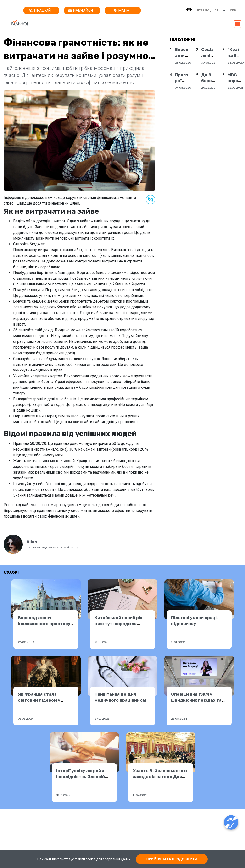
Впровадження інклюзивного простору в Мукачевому (44, 624)
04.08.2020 (183, 88)
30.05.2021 (209, 63)
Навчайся (81, 10)
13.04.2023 (140, 795)
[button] (232, 10)
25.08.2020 (236, 63)
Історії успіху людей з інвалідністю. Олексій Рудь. (81, 777)
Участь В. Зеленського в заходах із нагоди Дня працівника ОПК (160, 777)
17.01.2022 (178, 642)
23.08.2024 (179, 718)
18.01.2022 (63, 795)
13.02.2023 (102, 642)
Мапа (121, 10)
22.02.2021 (235, 88)
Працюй (40, 10)
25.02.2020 (183, 63)
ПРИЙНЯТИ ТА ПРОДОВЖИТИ (172, 859)
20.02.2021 (209, 88)
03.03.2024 (26, 718)
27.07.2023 (102, 718)
